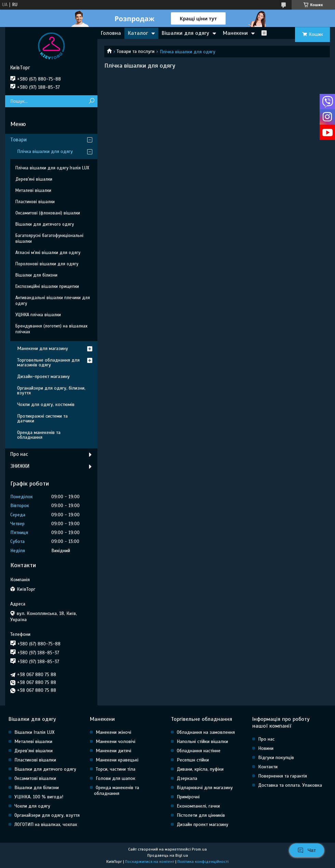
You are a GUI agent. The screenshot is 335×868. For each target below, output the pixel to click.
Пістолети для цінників (201, 815)
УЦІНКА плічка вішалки (38, 315)
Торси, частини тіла (116, 769)
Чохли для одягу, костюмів (46, 404)
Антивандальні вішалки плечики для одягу (53, 301)
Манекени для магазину (43, 348)
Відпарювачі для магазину (205, 788)
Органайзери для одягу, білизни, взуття (51, 390)
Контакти (268, 767)
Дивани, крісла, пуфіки (200, 769)
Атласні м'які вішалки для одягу (48, 253)
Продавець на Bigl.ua (168, 855)
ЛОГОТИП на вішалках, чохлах (46, 824)
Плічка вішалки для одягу (45, 151)
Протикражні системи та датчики (42, 418)
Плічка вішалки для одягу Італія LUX (52, 168)
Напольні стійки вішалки (202, 741)
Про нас (19, 454)
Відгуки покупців (276, 758)
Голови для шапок (116, 778)
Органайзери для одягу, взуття (47, 815)
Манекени (235, 33)
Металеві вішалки (33, 191)
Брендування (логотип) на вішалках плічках (51, 329)
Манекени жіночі (113, 732)
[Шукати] (91, 101)
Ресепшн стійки (193, 760)
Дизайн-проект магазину (43, 376)
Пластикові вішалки (35, 202)
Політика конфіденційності (203, 862)
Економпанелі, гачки (198, 806)
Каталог (138, 33)
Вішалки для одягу (185, 33)
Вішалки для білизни (36, 275)
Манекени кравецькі (117, 760)
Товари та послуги (136, 51)
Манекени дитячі (113, 751)
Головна (111, 33)
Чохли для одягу (32, 806)
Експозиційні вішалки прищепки (47, 286)
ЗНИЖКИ (20, 466)
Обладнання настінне (199, 751)
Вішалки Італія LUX (34, 732)
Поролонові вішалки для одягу (47, 264)
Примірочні (188, 797)
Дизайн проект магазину (203, 824)
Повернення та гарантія (283, 776)
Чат (307, 850)
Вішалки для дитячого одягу (45, 224)
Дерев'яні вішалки (34, 179)
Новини (266, 748)
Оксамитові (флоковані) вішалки (48, 213)
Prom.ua (199, 849)
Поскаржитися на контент (150, 862)
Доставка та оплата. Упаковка (290, 785)
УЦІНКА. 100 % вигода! (39, 797)
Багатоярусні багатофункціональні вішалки (49, 239)
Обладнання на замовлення (206, 732)
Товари (18, 140)
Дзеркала (187, 778)
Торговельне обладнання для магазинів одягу (48, 362)
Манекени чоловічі (116, 741)
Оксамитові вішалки (35, 778)
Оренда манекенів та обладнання (39, 435)
